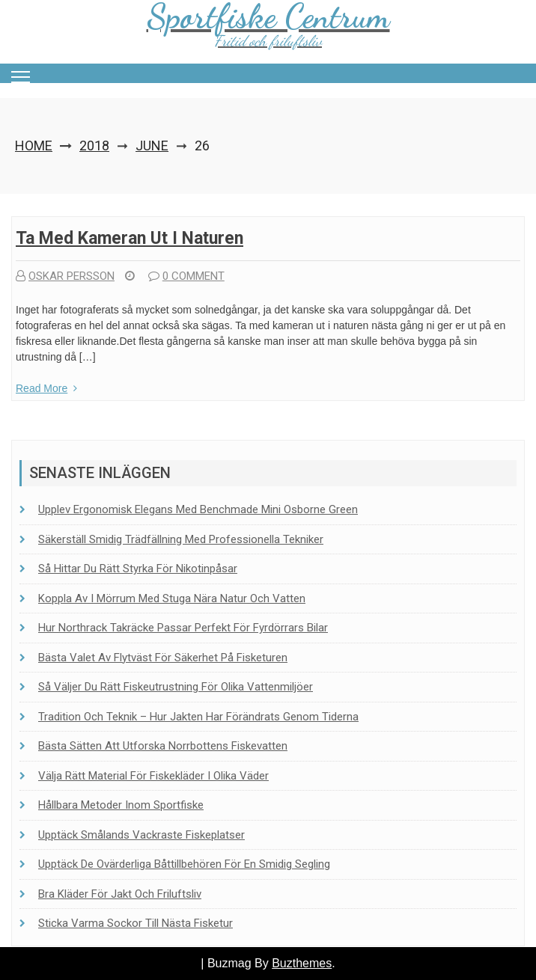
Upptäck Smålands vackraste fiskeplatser (141, 835)
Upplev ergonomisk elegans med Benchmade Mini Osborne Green (198, 509)
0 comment (186, 276)
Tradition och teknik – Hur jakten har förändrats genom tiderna (198, 717)
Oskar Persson (65, 276)
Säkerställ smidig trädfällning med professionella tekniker (181, 539)
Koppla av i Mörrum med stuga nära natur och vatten (172, 598)
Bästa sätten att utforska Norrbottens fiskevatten (163, 746)
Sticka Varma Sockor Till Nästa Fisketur (135, 923)
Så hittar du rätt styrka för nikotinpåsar (138, 569)
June (152, 146)
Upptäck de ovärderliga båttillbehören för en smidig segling (184, 864)
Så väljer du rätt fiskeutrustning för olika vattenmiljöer (176, 687)
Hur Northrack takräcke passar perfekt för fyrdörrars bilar (183, 628)
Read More (46, 388)
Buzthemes (302, 963)
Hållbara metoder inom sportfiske (121, 805)
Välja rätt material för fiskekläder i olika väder (153, 776)
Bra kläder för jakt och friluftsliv (120, 894)
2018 (94, 146)
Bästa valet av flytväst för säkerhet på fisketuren (163, 658)
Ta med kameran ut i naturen (130, 238)
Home (34, 146)
